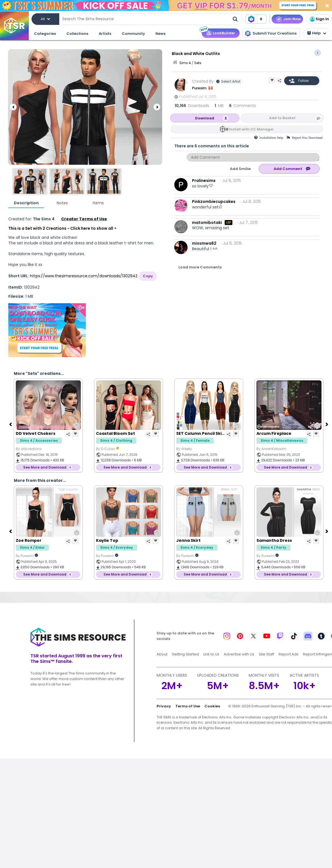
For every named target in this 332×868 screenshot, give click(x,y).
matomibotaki (207, 223)
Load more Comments (200, 267)
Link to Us (211, 654)
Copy (148, 276)
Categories (45, 34)
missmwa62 (204, 243)
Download (205, 118)
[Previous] (13, 107)
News (160, 34)
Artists (105, 34)
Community (133, 34)
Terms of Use (188, 706)
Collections (77, 34)
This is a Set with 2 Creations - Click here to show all (61, 228)
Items (98, 203)
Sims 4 (185, 63)
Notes (62, 203)
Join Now (292, 19)
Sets (198, 63)
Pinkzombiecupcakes (214, 202)
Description (26, 203)
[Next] (157, 107)
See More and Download (45, 467)
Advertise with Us (239, 654)
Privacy (164, 706)
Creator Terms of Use (84, 219)
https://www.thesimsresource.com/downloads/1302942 (84, 276)
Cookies (212, 706)
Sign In (319, 19)
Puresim (200, 88)
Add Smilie (240, 169)
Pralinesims (204, 181)
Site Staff (266, 654)
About (162, 654)
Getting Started (185, 654)
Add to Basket (282, 118)
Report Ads (289, 654)
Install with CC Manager (251, 129)
